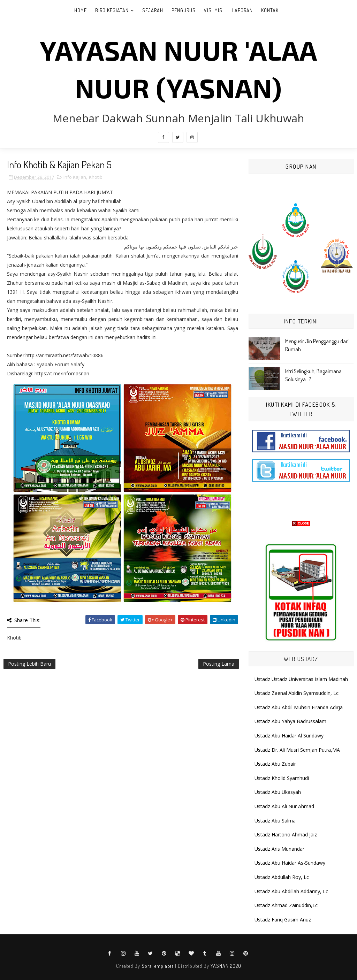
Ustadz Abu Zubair (275, 764)
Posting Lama (219, 664)
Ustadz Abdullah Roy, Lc (282, 877)
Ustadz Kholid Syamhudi (282, 778)
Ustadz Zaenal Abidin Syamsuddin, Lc (297, 693)
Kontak (270, 10)
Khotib (96, 177)
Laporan (242, 10)
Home (81, 10)
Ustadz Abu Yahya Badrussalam (290, 721)
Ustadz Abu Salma (275, 821)
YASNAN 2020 (226, 966)
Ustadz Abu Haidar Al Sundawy (289, 736)
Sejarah (153, 10)
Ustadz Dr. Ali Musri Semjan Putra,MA (297, 750)
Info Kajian (75, 177)
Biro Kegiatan (112, 10)
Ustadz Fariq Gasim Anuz (283, 920)
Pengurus (184, 10)
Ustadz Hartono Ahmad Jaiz (286, 834)
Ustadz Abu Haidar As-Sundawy (290, 863)
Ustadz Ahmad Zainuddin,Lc (286, 905)
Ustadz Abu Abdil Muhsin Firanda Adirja (299, 707)
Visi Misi (214, 10)
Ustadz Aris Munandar (279, 849)
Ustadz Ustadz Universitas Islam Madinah (301, 679)
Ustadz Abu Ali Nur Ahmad (284, 806)
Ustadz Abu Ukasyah (278, 792)
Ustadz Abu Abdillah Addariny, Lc (291, 891)
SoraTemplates (158, 966)
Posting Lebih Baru (29, 664)
